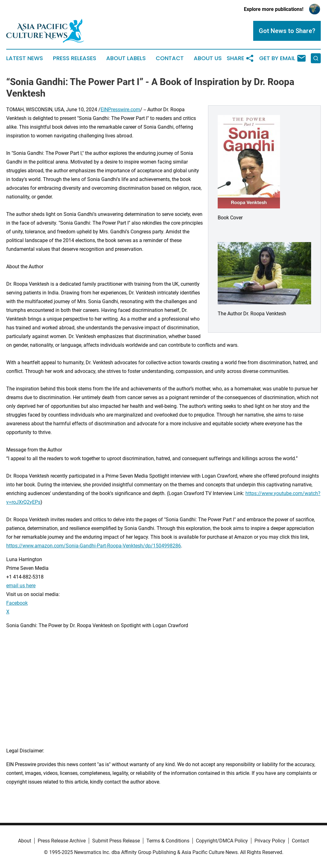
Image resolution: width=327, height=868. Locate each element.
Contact (170, 58)
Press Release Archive (62, 841)
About (25, 841)
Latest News (25, 58)
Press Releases (75, 58)
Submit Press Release (116, 841)
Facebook (17, 603)
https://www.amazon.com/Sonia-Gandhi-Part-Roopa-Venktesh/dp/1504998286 (94, 546)
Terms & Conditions (168, 841)
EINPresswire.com (120, 110)
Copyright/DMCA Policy (222, 841)
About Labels (126, 58)
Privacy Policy (270, 841)
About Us (208, 58)
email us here (21, 586)
